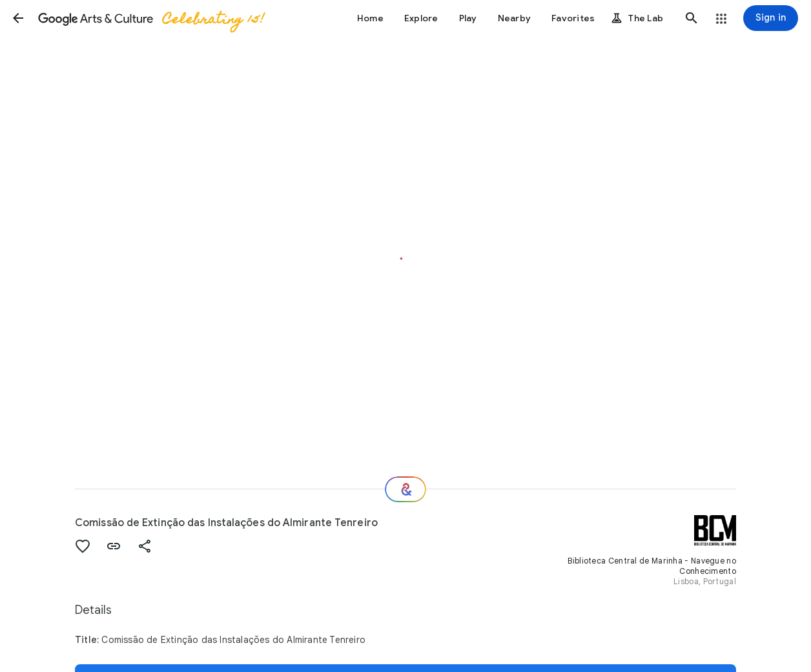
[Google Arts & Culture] (150, 18)
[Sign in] (771, 18)
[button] (18, 18)
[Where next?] (406, 489)
